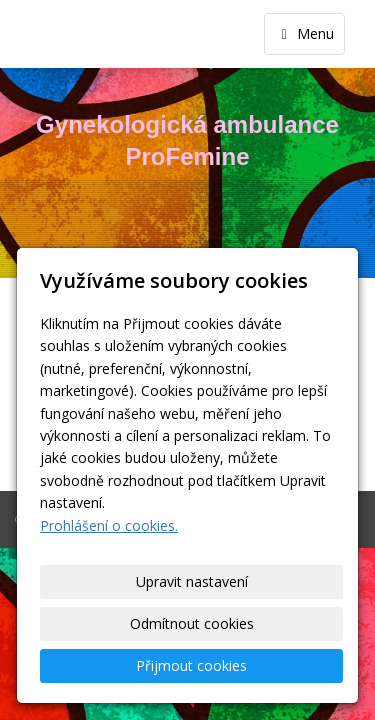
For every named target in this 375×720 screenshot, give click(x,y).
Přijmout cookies (191, 665)
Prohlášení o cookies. (109, 525)
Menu (304, 33)
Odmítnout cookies (192, 623)
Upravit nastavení (192, 581)
